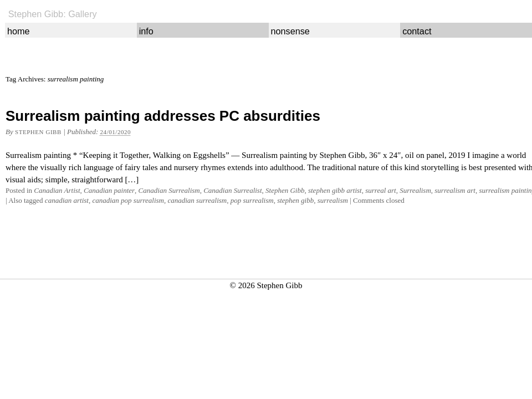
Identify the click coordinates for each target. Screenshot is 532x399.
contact (417, 31)
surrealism (333, 200)
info (146, 31)
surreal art (381, 190)
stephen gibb (295, 200)
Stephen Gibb (38, 132)
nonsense (290, 31)
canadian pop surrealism (128, 200)
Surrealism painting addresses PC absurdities (163, 116)
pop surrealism (252, 200)
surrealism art (455, 190)
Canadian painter (109, 190)
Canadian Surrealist (232, 190)
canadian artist (67, 200)
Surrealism (415, 190)
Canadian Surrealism (169, 190)
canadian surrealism (197, 200)
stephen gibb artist (335, 190)
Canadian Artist (57, 190)
